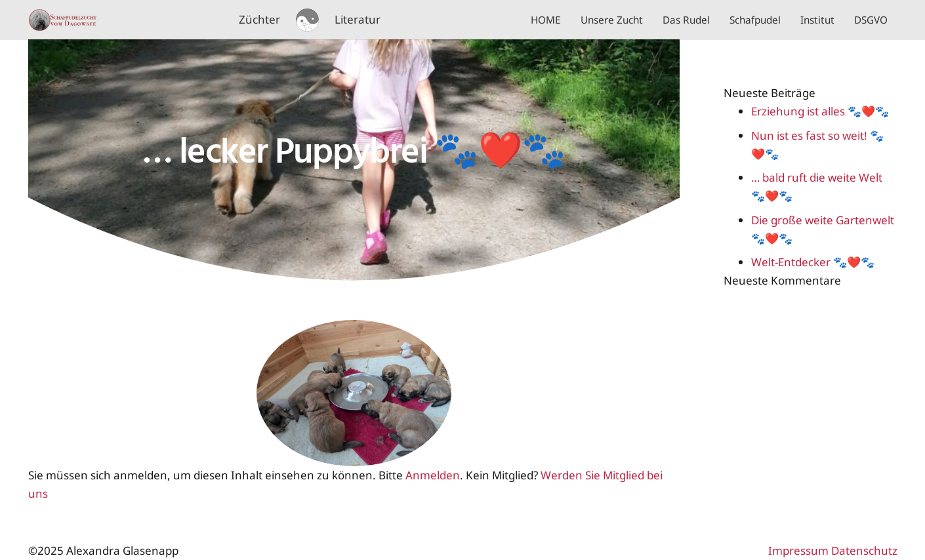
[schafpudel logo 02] (307, 20)
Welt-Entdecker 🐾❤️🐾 (813, 262)
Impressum (798, 550)
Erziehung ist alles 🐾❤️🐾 (820, 111)
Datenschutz (864, 550)
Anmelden (433, 475)
